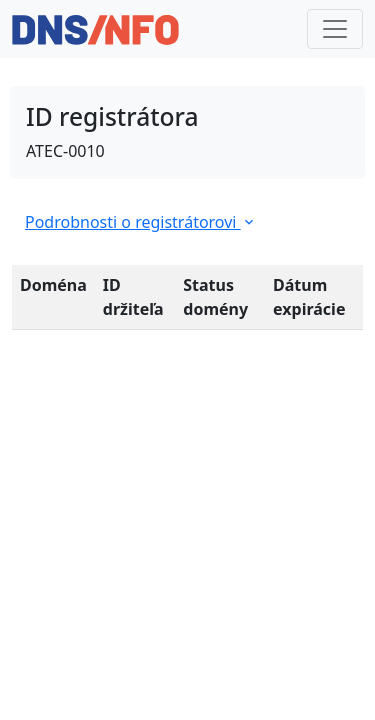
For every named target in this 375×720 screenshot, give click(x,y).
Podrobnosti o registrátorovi (141, 222)
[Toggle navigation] (335, 29)
